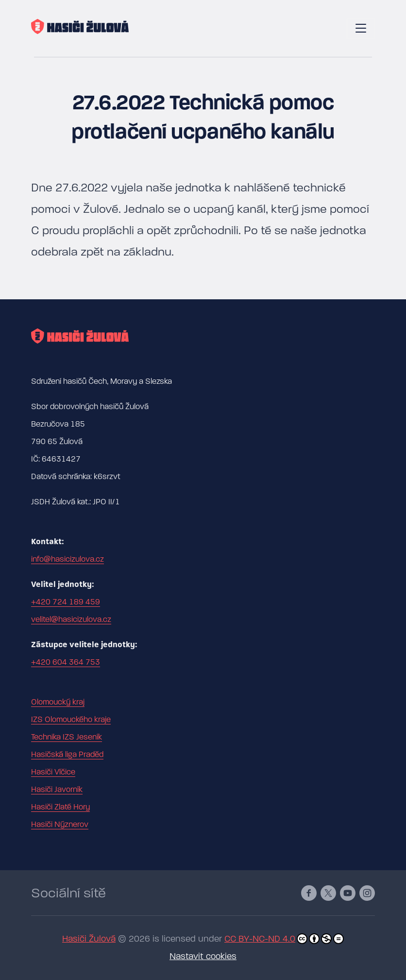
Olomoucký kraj (58, 702)
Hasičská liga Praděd (67, 755)
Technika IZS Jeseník (67, 737)
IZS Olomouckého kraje (71, 720)
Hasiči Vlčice (53, 772)
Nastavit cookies (203, 956)
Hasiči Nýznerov (60, 825)
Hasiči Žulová (89, 939)
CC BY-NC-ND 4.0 (284, 939)
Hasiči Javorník (57, 790)
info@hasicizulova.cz (68, 559)
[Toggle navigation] (361, 29)
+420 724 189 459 (66, 602)
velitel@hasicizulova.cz (71, 619)
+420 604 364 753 (66, 662)
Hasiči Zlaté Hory (60, 807)
